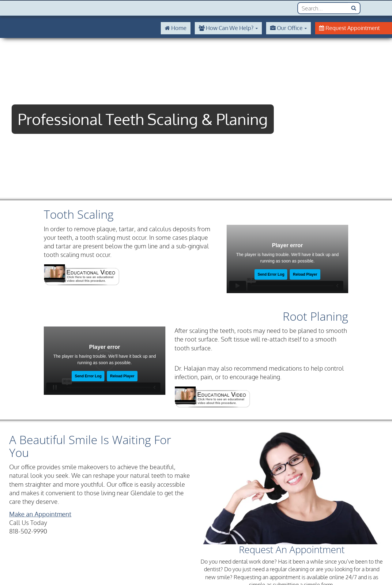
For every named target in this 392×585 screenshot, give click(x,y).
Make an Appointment (40, 514)
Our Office (288, 28)
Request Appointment (349, 28)
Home (176, 28)
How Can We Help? (228, 28)
